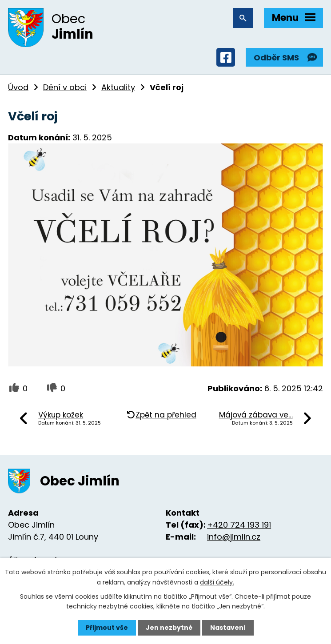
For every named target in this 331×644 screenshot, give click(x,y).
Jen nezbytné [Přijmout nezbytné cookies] (169, 628)
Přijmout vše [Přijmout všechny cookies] (107, 628)
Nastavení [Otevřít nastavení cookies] (228, 628)
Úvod (18, 87)
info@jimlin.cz (234, 537)
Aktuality (118, 87)
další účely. (217, 582)
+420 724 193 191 (239, 525)
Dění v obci (65, 87)
